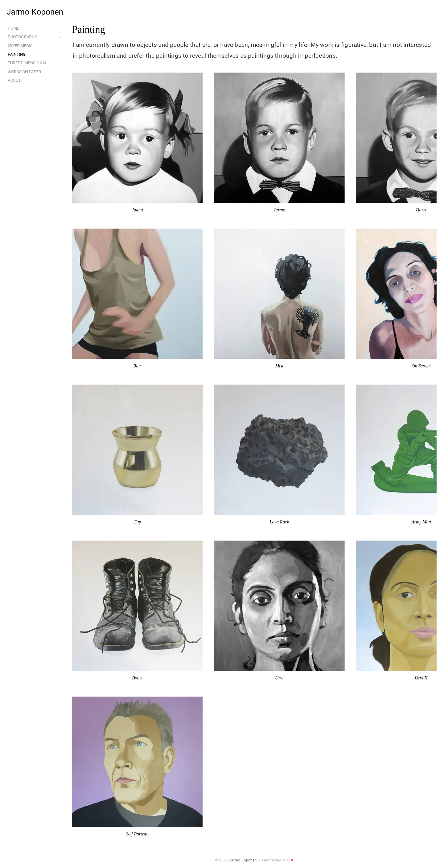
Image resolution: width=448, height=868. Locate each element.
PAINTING (17, 54)
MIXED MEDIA (20, 46)
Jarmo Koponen (35, 12)
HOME (13, 28)
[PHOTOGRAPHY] (61, 37)
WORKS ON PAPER (24, 72)
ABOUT (14, 80)
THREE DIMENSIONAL (27, 63)
